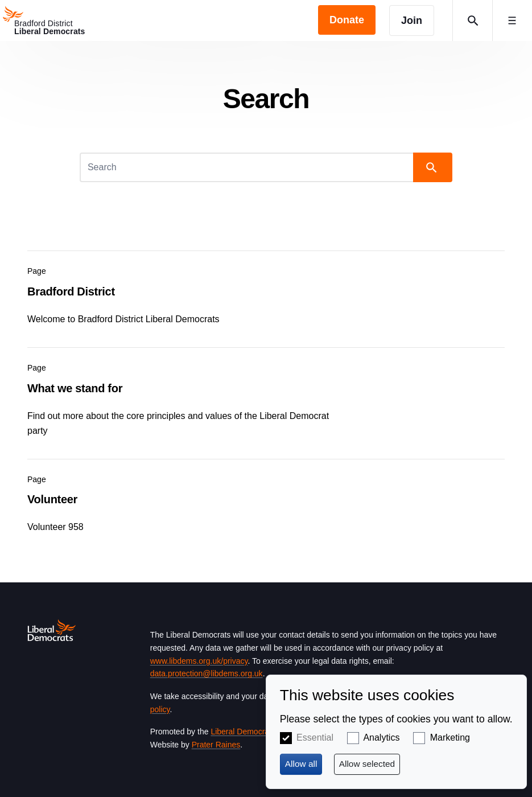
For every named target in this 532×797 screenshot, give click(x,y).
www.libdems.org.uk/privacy (199, 661)
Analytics (381, 738)
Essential (315, 738)
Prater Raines (216, 745)
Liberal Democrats (243, 732)
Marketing (450, 738)
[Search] (248, 167)
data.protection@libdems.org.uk (207, 673)
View (266, 292)
